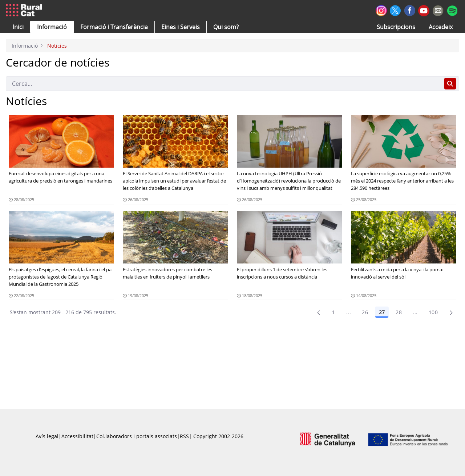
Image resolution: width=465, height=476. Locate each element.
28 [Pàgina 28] (399, 312)
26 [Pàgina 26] (365, 312)
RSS (184, 436)
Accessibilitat (77, 436)
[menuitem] (114, 27)
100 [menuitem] (433, 312)
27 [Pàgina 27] (382, 312)
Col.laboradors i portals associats (137, 436)
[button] (18, 27)
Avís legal (47, 436)
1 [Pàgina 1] (333, 312)
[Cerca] (224, 84)
